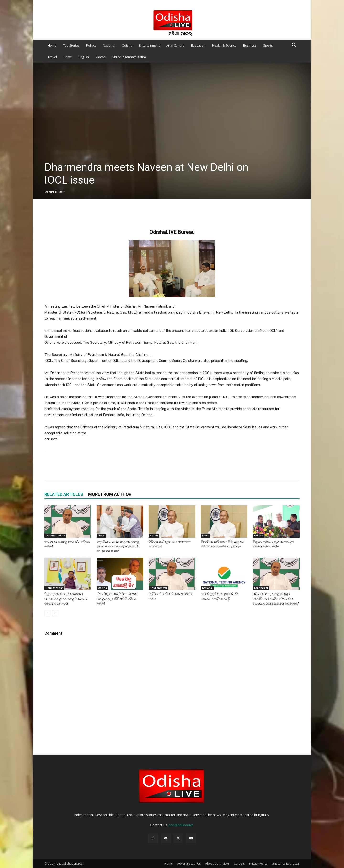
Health (154, 536)
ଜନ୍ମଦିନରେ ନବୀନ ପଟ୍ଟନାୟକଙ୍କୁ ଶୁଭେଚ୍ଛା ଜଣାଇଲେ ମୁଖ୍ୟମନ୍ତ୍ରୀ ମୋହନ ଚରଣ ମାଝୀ (118, 546)
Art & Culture (175, 45)
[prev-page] (47, 613)
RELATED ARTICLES (64, 494)
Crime (68, 57)
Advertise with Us (189, 864)
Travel (52, 57)
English (84, 57)
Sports (268, 45)
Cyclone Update (55, 536)
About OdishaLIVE (217, 864)
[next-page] (55, 613)
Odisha (127, 45)
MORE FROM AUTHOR (110, 494)
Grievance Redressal (286, 864)
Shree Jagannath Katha (129, 57)
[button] (294, 46)
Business (250, 45)
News (101, 536)
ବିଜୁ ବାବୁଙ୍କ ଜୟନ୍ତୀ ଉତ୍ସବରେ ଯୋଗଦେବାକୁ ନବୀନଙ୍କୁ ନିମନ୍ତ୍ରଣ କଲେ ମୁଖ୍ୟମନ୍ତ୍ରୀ (66, 599)
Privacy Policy (258, 864)
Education (198, 45)
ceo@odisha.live (181, 825)
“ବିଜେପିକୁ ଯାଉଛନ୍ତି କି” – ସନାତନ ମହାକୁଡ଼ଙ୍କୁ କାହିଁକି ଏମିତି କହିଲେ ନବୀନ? (117, 599)
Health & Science (224, 45)
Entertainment (149, 45)
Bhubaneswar (54, 588)
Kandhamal (261, 588)
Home (52, 45)
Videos (101, 57)
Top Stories (71, 45)
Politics (91, 45)
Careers (239, 864)
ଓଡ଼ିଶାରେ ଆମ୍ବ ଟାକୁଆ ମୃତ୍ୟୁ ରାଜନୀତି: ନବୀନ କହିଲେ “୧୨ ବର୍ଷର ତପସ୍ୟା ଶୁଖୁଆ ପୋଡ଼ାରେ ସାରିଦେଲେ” (276, 599)
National (109, 45)
